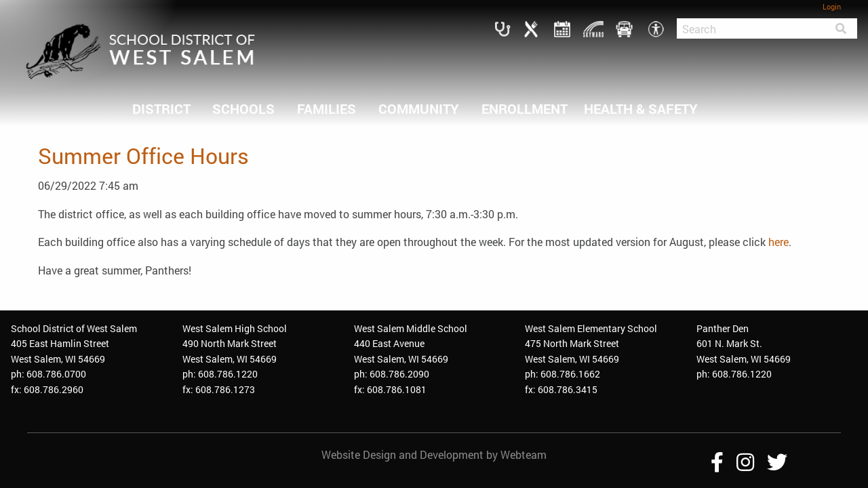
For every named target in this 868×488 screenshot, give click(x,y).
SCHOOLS (243, 108)
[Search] (751, 28)
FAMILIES (327, 108)
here (778, 242)
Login (832, 6)
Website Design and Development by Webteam (434, 454)
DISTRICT (161, 108)
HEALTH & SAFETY (641, 108)
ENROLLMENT (525, 108)
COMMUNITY (419, 108)
